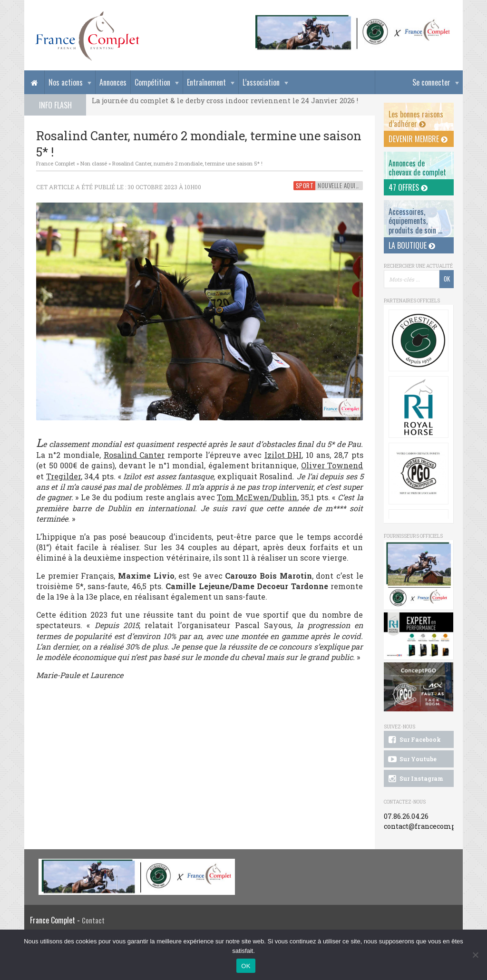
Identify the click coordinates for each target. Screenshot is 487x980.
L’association (261, 82)
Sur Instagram (415, 779)
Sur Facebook (414, 740)
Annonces (113, 82)
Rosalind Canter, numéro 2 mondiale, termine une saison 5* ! (187, 163)
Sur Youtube (412, 759)
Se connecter (431, 82)
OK (246, 966)
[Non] (475, 955)
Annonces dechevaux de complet (417, 168)
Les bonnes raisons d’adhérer (416, 119)
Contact (93, 920)
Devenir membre (418, 139)
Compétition (152, 82)
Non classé (94, 163)
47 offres (408, 187)
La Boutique (412, 245)
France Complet (56, 163)
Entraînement (206, 82)
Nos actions (66, 82)
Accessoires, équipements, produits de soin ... (415, 221)
